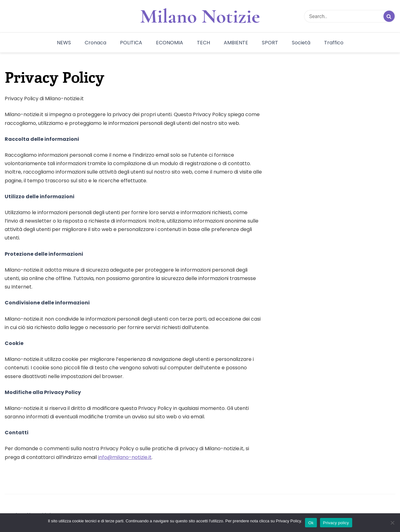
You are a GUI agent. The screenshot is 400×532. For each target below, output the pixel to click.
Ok (311, 523)
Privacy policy (336, 523)
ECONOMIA (170, 43)
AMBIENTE (236, 43)
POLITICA (131, 43)
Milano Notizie (200, 16)
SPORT (270, 43)
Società (301, 43)
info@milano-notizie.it (125, 457)
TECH (203, 43)
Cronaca (95, 43)
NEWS (64, 43)
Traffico (334, 43)
